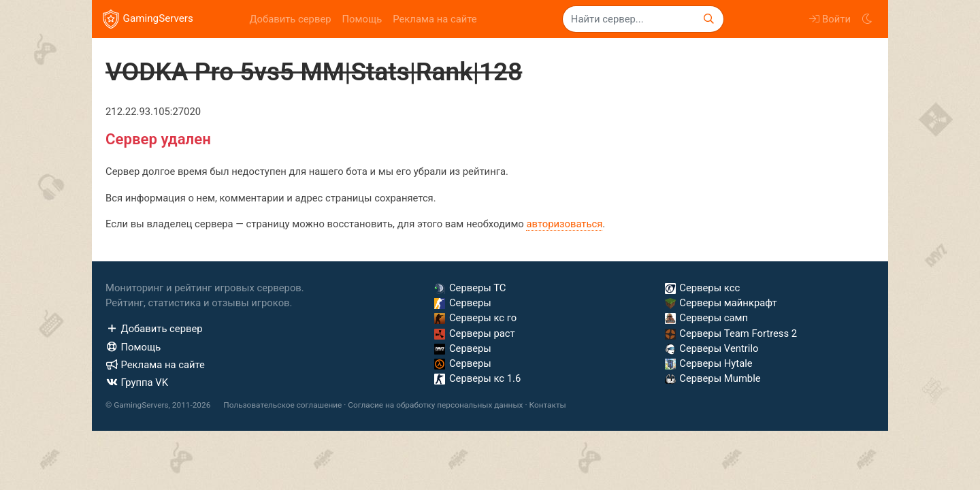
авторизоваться (564, 224)
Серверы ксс (703, 288)
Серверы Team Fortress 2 (731, 333)
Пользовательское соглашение (282, 405)
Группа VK (137, 382)
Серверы (462, 303)
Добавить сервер (290, 19)
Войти (830, 19)
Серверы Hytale (709, 363)
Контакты (547, 405)
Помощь (362, 19)
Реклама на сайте (435, 19)
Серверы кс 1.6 (477, 378)
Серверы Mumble (713, 378)
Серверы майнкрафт (721, 303)
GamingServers (148, 19)
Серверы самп (706, 318)
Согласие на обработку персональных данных (435, 405)
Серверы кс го (475, 318)
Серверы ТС (470, 288)
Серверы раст (474, 333)
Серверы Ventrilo (712, 348)
